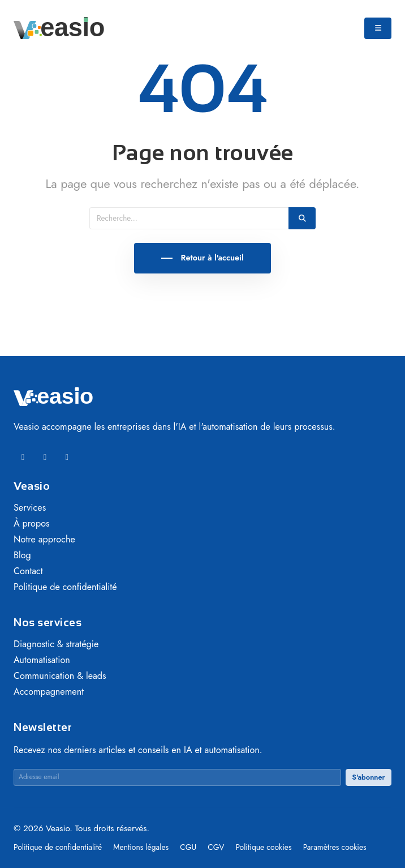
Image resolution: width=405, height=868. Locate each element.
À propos (32, 523)
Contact (28, 571)
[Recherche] (189, 218)
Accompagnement (49, 692)
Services (30, 508)
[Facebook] (45, 457)
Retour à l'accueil (211, 258)
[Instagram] (67, 457)
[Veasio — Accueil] (59, 27)
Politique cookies (264, 847)
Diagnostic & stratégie (56, 644)
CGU (189, 847)
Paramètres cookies (335, 847)
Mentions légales (142, 847)
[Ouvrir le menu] (378, 28)
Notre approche (44, 539)
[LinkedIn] (23, 457)
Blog (22, 555)
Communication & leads (60, 676)
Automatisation (42, 660)
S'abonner (368, 777)
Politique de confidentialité (65, 587)
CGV (217, 847)
